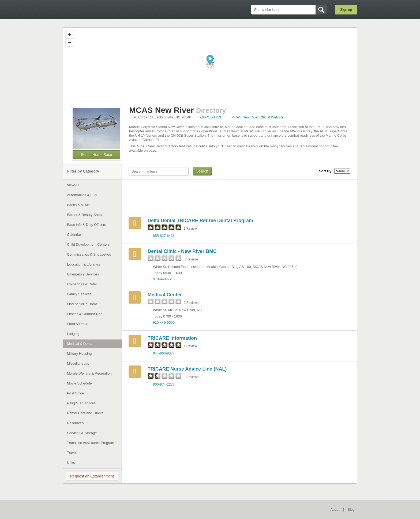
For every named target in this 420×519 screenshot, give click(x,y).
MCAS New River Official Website (258, 117)
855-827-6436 (164, 236)
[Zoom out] (70, 42)
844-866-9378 (164, 353)
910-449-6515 (164, 279)
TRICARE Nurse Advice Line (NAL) (187, 369)
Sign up (346, 10)
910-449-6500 (164, 322)
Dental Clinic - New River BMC (182, 251)
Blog (351, 509)
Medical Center (165, 295)
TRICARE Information (172, 338)
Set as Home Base (97, 155)
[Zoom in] (70, 34)
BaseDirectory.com (102, 9)
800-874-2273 (164, 384)
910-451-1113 (210, 117)
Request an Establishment (92, 476)
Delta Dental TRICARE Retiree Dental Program (200, 221)
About (335, 509)
